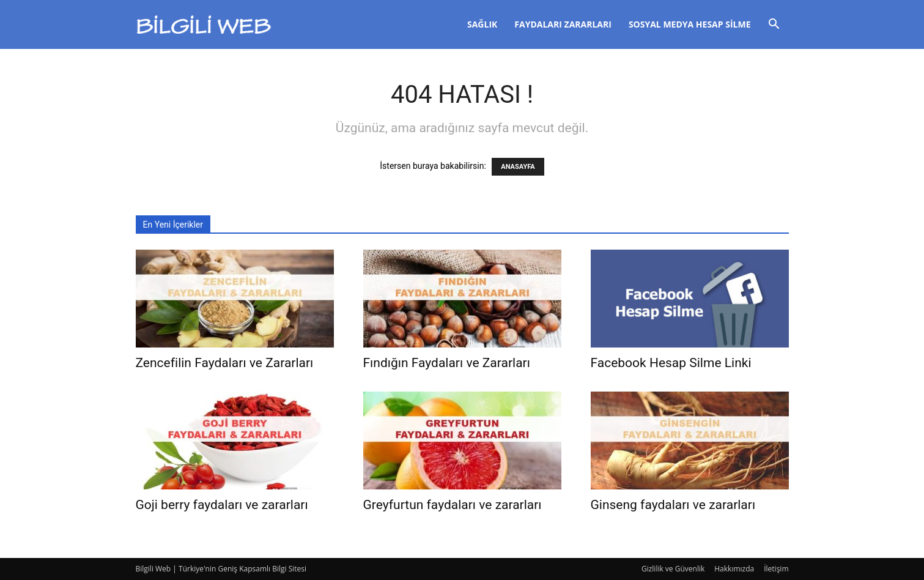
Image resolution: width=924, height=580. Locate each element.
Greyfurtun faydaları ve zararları (453, 505)
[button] (774, 25)
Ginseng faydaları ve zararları (673, 505)
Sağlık (482, 24)
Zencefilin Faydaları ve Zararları (225, 363)
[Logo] (204, 25)
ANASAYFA (518, 167)
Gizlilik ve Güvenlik (673, 569)
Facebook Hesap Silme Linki (671, 363)
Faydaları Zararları (563, 24)
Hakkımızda (734, 569)
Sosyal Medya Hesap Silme (690, 24)
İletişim (776, 569)
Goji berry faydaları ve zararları (222, 505)
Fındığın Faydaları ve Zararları (447, 363)
